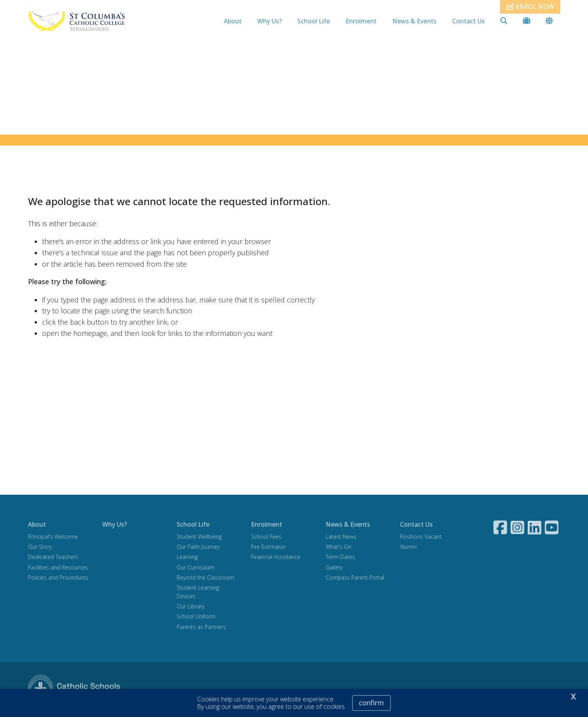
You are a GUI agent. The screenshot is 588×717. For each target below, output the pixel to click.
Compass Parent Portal (355, 578)
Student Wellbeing (199, 538)
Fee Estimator (268, 548)
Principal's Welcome (53, 538)
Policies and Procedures (58, 578)
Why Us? (269, 21)
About (233, 21)
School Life (314, 21)
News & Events (414, 21)
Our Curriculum (196, 568)
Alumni (408, 548)
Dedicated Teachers (53, 558)
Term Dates (340, 558)
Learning (187, 558)
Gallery (334, 568)
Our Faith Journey (198, 548)
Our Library (190, 607)
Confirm (371, 703)
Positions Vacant (421, 538)
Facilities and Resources (58, 568)
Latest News (341, 538)
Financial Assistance (276, 558)
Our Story (40, 548)
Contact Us (469, 21)
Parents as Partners (201, 628)
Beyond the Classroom (205, 578)
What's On (339, 548)
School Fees (266, 538)
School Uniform (196, 618)
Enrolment (361, 21)
